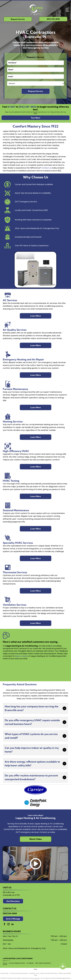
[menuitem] (6, 963)
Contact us (46, 168)
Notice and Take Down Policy (49, 973)
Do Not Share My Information (19, 973)
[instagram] (8, 924)
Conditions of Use (34, 973)
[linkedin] (12, 924)
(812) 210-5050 (10, 913)
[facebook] (5, 924)
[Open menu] (67, 10)
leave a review (21, 656)
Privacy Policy (4, 973)
